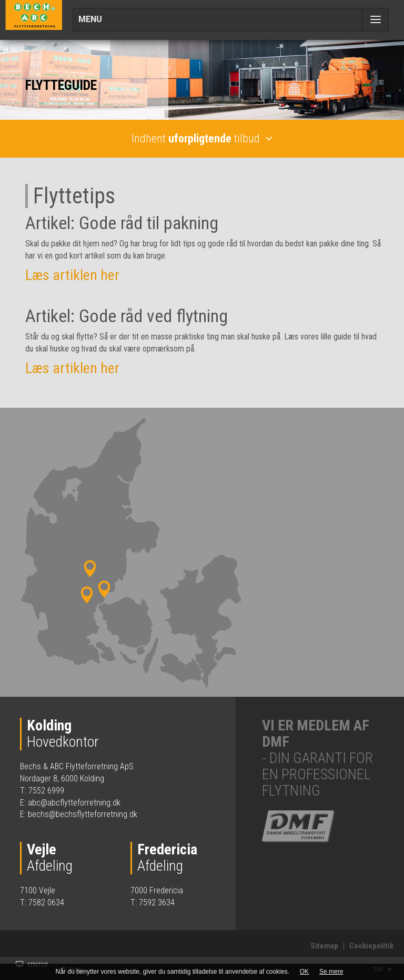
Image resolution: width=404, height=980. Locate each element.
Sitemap (324, 946)
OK (304, 972)
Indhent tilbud (202, 138)
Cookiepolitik (371, 946)
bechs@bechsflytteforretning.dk (83, 814)
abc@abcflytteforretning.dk (74, 803)
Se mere (331, 972)
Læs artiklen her (72, 275)
